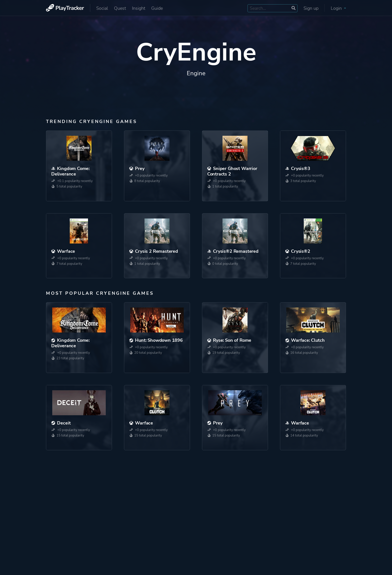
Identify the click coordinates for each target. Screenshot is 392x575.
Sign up (311, 8)
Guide (157, 8)
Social (102, 8)
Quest (120, 8)
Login (338, 8)
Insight (139, 8)
